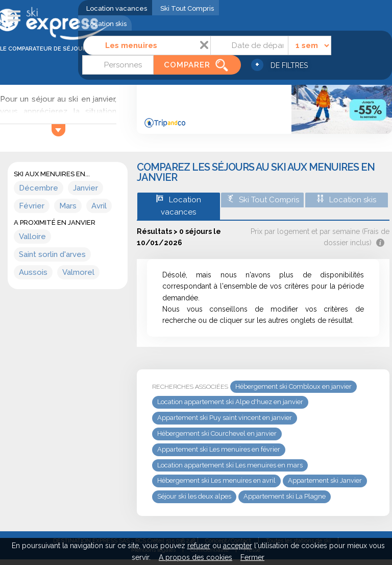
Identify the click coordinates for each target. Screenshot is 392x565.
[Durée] (310, 45)
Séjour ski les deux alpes (194, 496)
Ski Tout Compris (187, 8)
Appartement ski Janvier (325, 480)
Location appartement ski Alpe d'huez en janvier (230, 402)
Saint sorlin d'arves (52, 254)
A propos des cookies (195, 557)
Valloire (32, 237)
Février (32, 206)
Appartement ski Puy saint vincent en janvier (225, 418)
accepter (238, 546)
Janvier (85, 188)
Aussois (33, 272)
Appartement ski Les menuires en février (219, 449)
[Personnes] (118, 65)
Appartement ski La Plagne (285, 496)
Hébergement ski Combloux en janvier (293, 386)
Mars (68, 206)
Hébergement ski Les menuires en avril (216, 480)
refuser (199, 546)
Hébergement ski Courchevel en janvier (217, 433)
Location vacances (117, 8)
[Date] (249, 45)
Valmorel (78, 272)
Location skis (106, 24)
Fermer (252, 557)
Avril (99, 206)
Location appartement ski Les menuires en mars (230, 465)
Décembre (39, 188)
